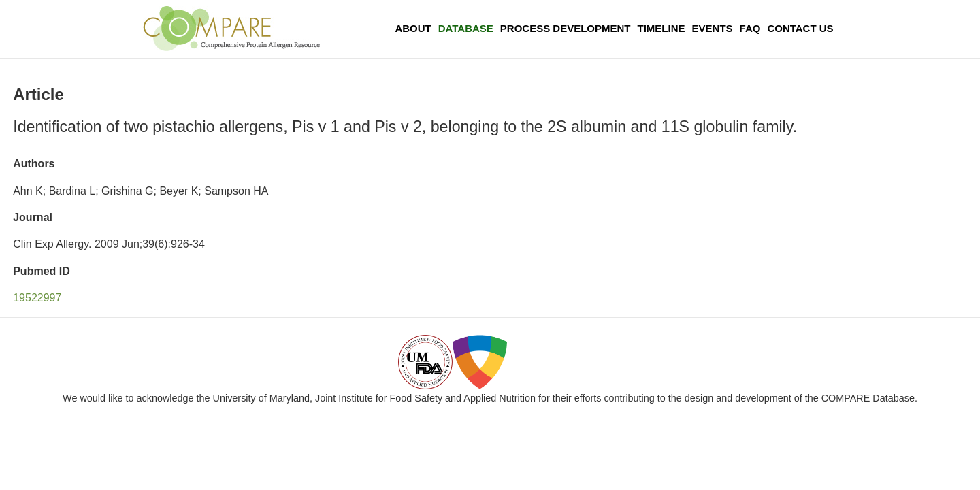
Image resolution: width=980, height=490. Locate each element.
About (413, 28)
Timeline (661, 28)
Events (713, 28)
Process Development (566, 28)
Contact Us (800, 28)
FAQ (750, 28)
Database (466, 28)
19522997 (37, 298)
